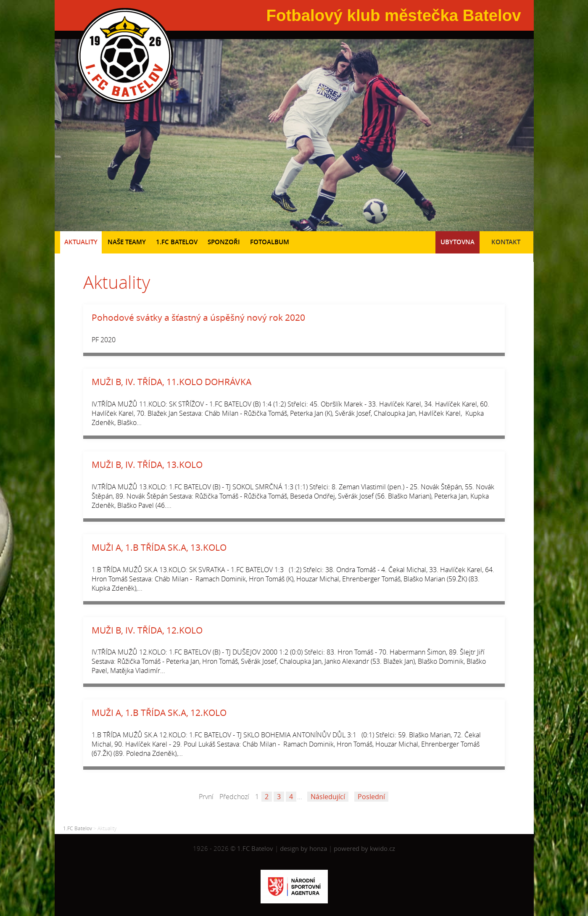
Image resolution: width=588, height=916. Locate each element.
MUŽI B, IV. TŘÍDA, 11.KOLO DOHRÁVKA (171, 382)
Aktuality (81, 242)
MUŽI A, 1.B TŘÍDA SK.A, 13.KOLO (159, 547)
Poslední (371, 797)
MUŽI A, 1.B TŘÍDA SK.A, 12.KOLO (159, 713)
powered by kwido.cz (364, 849)
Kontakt (506, 242)
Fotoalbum (270, 242)
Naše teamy (127, 242)
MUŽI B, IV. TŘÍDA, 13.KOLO (147, 465)
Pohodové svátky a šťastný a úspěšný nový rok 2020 (198, 317)
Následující (328, 797)
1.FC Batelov (177, 242)
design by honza (304, 849)
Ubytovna (457, 242)
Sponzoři (224, 242)
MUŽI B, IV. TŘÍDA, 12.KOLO (147, 630)
